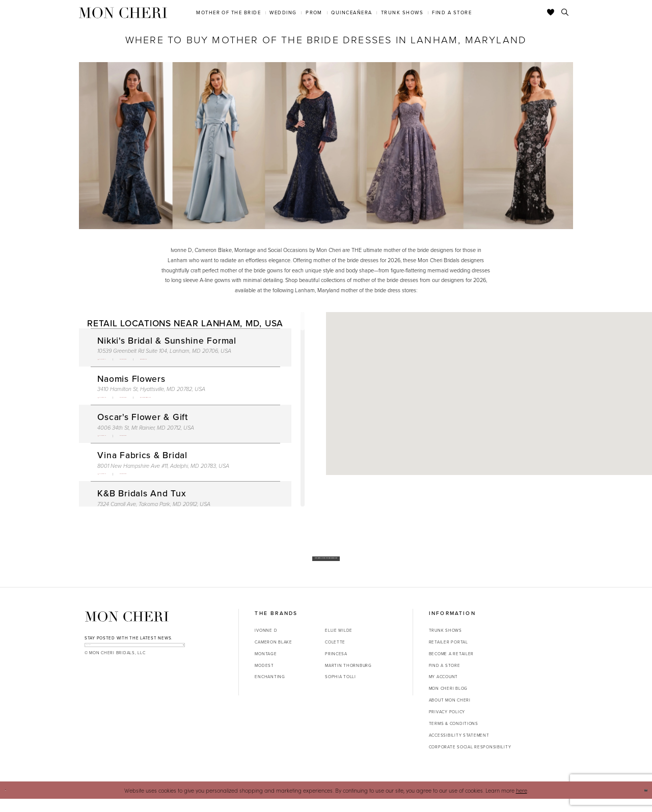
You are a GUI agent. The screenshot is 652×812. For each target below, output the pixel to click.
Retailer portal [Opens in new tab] (449, 655)
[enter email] (135, 662)
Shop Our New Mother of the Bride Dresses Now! (326, 565)
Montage (266, 666)
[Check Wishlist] (551, 13)
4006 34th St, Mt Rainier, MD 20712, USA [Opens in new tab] (146, 437)
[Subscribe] (177, 662)
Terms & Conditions (454, 736)
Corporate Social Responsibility (470, 760)
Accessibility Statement (459, 748)
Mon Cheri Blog (448, 701)
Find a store (445, 678)
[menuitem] (229, 12)
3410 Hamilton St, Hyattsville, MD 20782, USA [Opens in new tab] (151, 394)
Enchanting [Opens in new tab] (270, 689)
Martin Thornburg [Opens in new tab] (348, 678)
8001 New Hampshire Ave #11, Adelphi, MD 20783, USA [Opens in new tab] (163, 480)
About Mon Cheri (450, 713)
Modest (264, 678)
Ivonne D (266, 643)
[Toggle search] (565, 13)
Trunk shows (445, 643)
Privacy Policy (447, 724)
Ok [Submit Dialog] (640, 803)
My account (443, 689)
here (522, 803)
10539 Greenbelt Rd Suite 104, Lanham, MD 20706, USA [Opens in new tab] (164, 351)
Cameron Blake (273, 655)
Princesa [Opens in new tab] (336, 666)
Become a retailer (451, 666)
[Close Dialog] (11, 803)
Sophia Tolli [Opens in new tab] (341, 689)
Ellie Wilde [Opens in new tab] (339, 643)
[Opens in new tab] (167, 362)
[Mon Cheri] (127, 629)
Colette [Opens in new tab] (335, 655)
